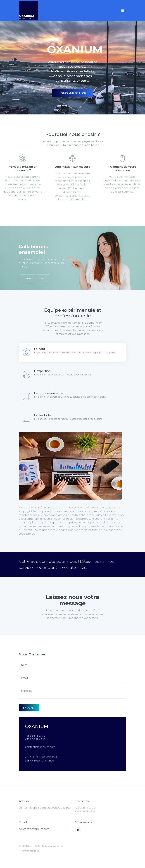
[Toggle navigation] (123, 11)
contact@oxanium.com (34, 829)
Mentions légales (30, 851)
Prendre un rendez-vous (73, 93)
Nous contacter (34, 279)
